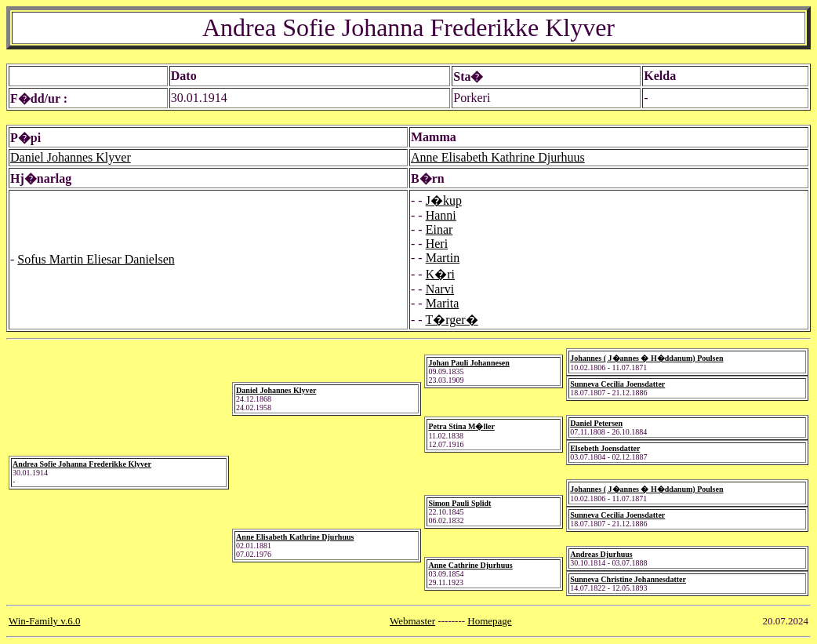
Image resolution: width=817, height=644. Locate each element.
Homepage (489, 621)
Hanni (441, 215)
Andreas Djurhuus (601, 554)
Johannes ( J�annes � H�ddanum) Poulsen (646, 358)
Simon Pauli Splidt (459, 503)
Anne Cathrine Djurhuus (470, 565)
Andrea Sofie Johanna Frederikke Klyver (82, 464)
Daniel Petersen (596, 423)
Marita (443, 303)
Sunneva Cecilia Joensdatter (617, 384)
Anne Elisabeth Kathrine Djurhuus (498, 157)
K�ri (440, 274)
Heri (437, 244)
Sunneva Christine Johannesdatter (628, 579)
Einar (439, 229)
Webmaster (412, 621)
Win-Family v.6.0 (44, 621)
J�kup (444, 200)
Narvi (440, 289)
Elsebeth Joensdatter (605, 448)
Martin (443, 258)
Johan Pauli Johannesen (468, 363)
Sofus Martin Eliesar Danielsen (96, 259)
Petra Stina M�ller (461, 426)
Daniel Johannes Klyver (71, 157)
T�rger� (451, 320)
